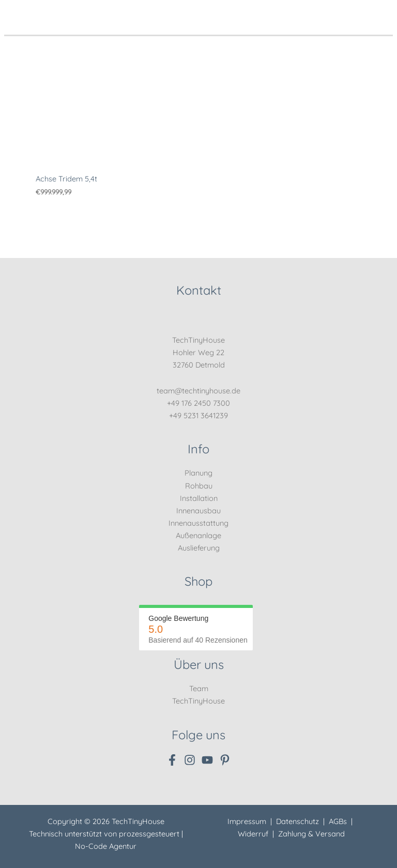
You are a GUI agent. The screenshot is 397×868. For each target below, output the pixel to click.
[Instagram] (190, 760)
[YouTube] (207, 760)
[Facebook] (172, 760)
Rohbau (199, 486)
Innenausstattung (198, 523)
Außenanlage (198, 535)
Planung (198, 473)
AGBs (338, 821)
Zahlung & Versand (311, 834)
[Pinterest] (225, 760)
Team (199, 688)
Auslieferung (199, 548)
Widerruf (253, 834)
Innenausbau (198, 511)
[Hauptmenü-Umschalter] (382, 12)
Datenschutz (297, 821)
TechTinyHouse (198, 701)
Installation (199, 498)
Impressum (247, 821)
